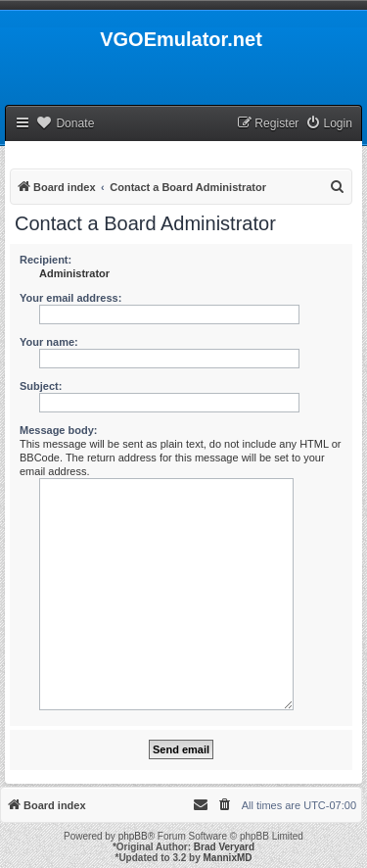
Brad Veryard (224, 847)
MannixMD (228, 858)
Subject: (41, 386)
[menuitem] (329, 124)
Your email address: (70, 298)
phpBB (133, 836)
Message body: (58, 430)
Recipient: (46, 260)
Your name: (49, 342)
